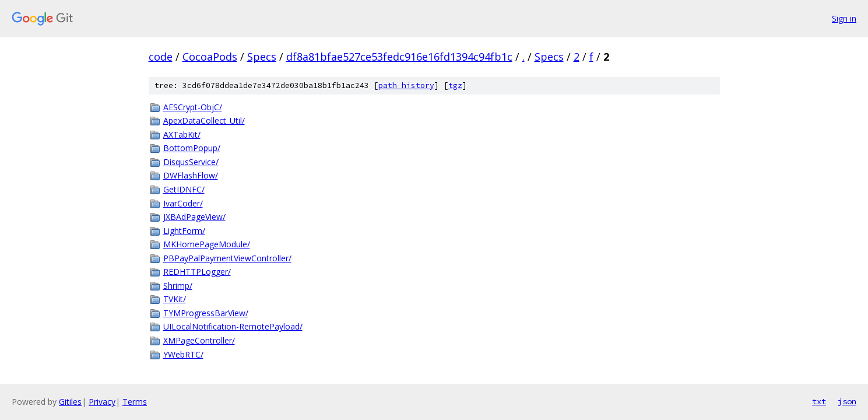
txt (819, 401)
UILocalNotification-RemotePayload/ (233, 326)
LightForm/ (184, 231)
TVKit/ (175, 299)
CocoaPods (210, 57)
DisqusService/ (191, 162)
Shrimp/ (178, 286)
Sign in (844, 18)
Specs (262, 57)
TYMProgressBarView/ (206, 313)
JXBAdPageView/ (194, 217)
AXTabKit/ (182, 134)
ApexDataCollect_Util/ (204, 120)
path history (406, 85)
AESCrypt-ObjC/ (193, 107)
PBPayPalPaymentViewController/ (227, 258)
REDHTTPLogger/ (197, 272)
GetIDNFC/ (184, 189)
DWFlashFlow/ (191, 175)
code (161, 57)
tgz (455, 85)
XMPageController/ (199, 340)
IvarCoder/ (183, 203)
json (847, 401)
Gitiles (70, 402)
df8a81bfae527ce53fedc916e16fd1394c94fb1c (399, 57)
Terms (135, 402)
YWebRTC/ (183, 354)
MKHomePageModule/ (207, 244)
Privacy (102, 402)
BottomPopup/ (192, 148)
